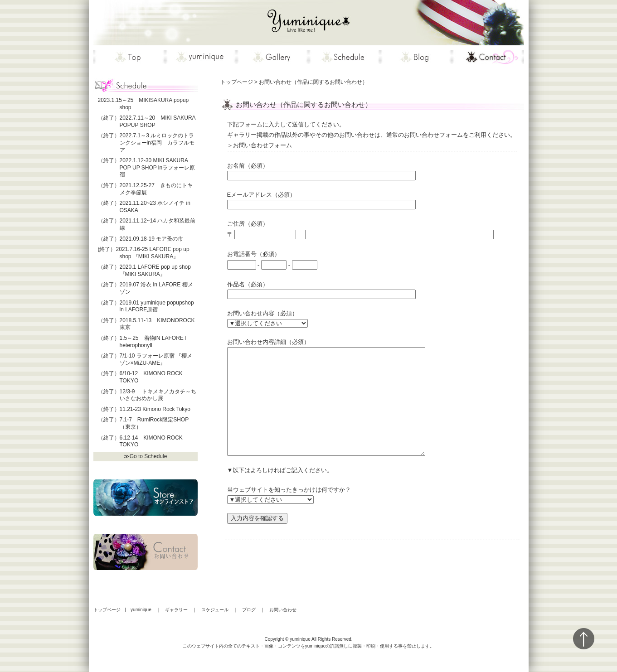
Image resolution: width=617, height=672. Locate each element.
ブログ (249, 610)
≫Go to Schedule (146, 456)
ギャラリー (176, 610)
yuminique (141, 610)
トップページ (107, 610)
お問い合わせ (283, 610)
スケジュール (215, 610)
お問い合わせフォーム (372, 146)
